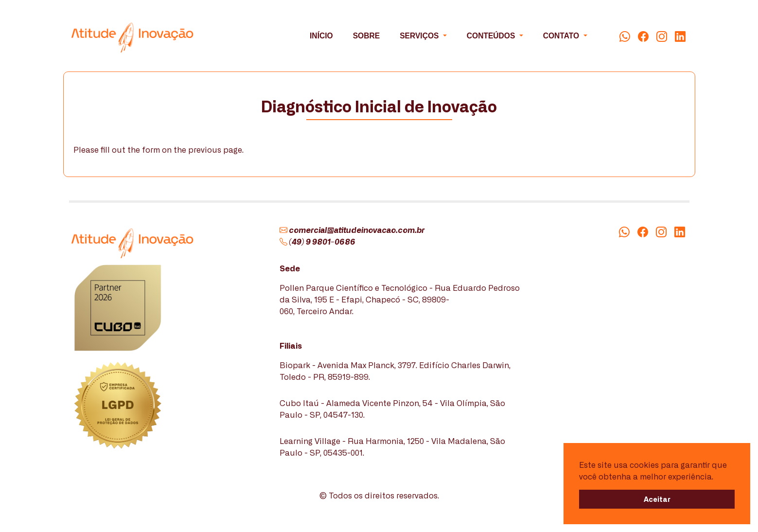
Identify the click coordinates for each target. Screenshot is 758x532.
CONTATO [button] (562, 36)
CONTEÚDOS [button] (492, 36)
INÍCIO (321, 36)
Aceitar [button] (657, 499)
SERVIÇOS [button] (420, 36)
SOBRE (366, 36)
